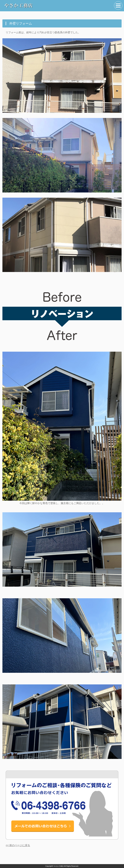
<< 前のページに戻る (18, 845)
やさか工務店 (59, 866)
